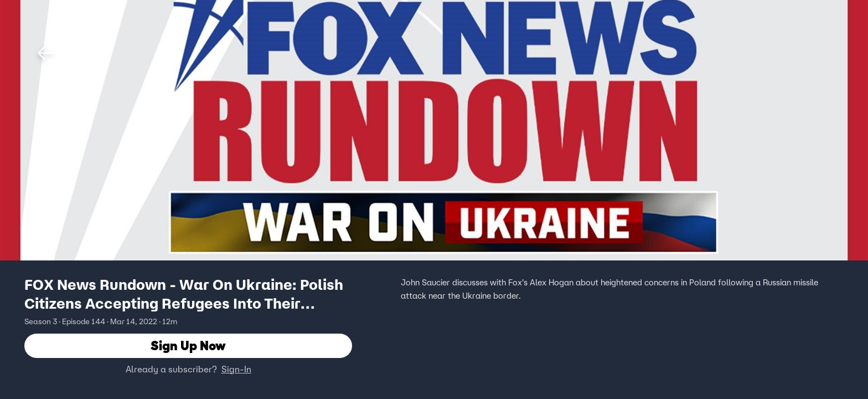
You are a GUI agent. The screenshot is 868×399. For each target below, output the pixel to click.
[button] (45, 53)
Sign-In (236, 370)
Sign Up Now (188, 346)
